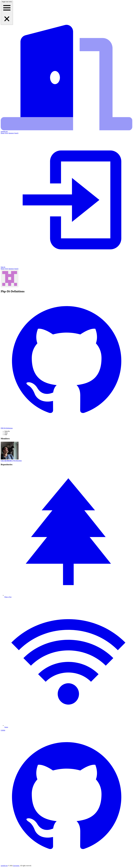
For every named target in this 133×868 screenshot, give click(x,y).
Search (16, 133)
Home (3, 133)
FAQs (6, 133)
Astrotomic (16, 866)
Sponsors (11, 133)
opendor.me (4, 866)
